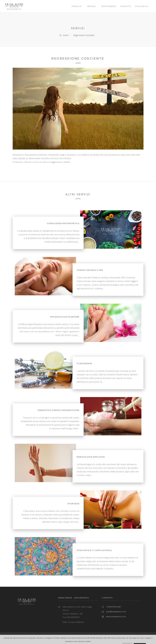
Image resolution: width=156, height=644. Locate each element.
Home (64, 35)
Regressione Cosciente (84, 35)
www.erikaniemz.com (116, 616)
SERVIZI (92, 6)
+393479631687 (114, 607)
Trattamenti (109, 6)
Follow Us (143, 6)
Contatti (126, 6)
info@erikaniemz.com (116, 612)
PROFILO (77, 6)
